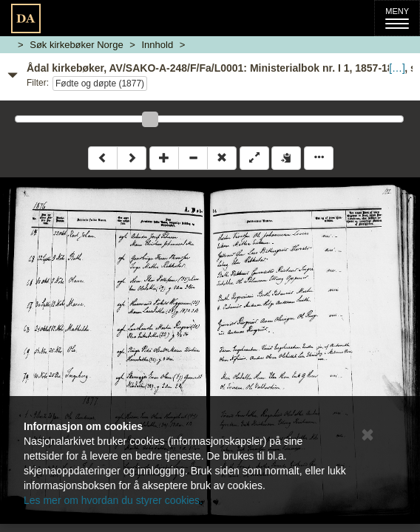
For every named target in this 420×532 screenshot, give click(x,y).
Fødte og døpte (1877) (100, 83)
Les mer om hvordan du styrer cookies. (113, 500)
